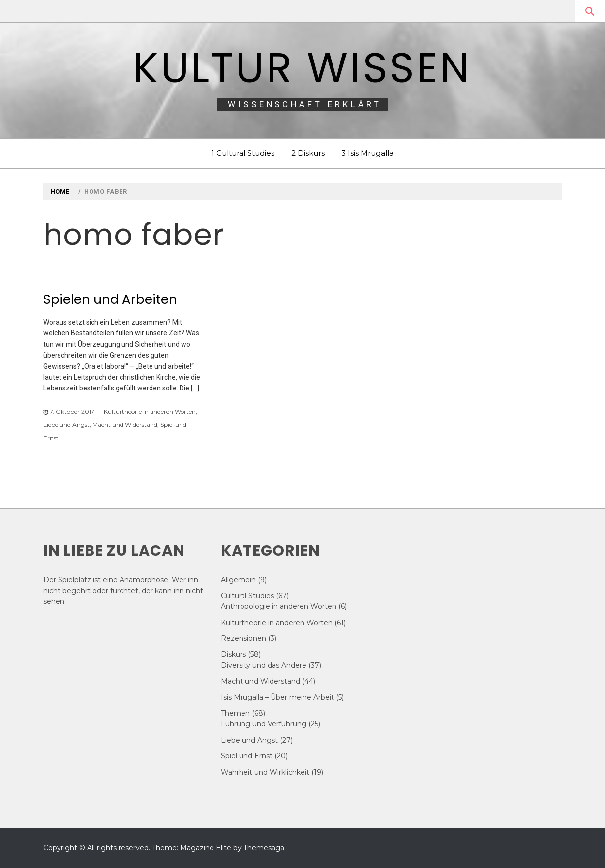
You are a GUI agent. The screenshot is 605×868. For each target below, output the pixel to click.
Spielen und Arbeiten (110, 299)
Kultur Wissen (302, 68)
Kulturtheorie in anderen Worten (150, 411)
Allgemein (238, 580)
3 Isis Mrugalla (367, 153)
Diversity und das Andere (264, 665)
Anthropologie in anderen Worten (279, 606)
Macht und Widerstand (125, 425)
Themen (235, 713)
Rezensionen (243, 638)
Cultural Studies (247, 596)
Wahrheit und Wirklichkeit (265, 772)
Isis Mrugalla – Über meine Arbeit (277, 697)
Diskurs (233, 654)
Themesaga (264, 848)
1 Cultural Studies (243, 153)
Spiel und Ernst (247, 756)
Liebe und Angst (66, 425)
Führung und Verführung (264, 724)
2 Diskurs (308, 153)
